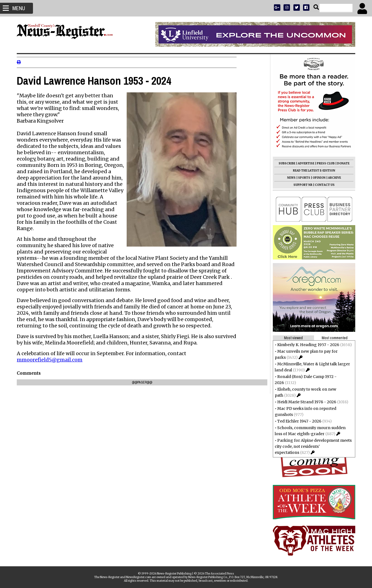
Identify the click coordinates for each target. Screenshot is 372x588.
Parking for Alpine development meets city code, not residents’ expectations (312, 446)
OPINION (317, 178)
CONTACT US (323, 185)
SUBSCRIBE (285, 163)
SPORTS (302, 178)
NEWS (290, 178)
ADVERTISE (304, 163)
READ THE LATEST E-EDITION (312, 171)
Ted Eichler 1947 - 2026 (298, 421)
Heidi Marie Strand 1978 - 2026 (305, 402)
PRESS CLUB (324, 163)
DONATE (342, 163)
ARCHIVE (333, 178)
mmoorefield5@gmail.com (51, 360)
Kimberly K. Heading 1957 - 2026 (307, 345)
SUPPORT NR (301, 185)
